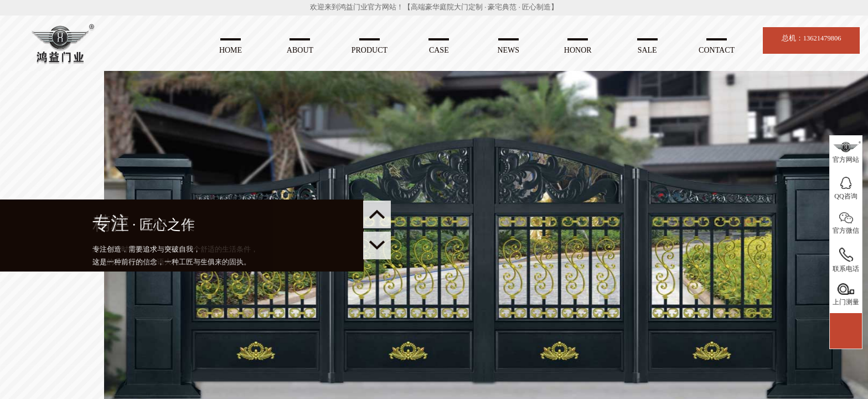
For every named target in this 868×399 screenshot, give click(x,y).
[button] (377, 245)
